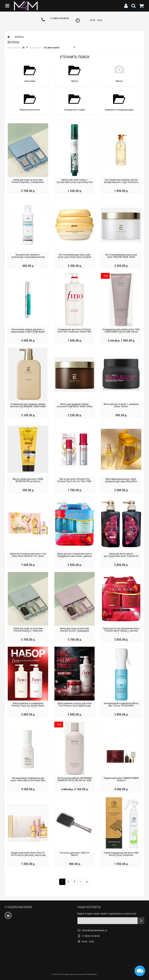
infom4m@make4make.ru (94, 930)
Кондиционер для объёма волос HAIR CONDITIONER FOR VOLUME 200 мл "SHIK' (121, 332)
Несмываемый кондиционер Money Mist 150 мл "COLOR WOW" (121, 705)
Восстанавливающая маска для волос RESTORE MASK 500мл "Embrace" (121, 257)
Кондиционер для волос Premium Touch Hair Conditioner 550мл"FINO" (74, 331)
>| (87, 882)
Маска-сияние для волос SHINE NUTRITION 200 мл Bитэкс (28, 480)
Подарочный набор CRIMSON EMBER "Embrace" (121, 779)
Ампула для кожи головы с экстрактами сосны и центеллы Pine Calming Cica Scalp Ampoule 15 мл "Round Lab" (75, 183)
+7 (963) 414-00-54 (60, 18)
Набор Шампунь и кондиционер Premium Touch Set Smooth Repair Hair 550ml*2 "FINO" (28, 706)
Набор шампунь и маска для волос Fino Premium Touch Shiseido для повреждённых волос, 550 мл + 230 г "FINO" (75, 707)
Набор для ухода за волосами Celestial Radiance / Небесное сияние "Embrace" (28, 631)
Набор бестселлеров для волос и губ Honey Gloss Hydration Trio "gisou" (28, 555)
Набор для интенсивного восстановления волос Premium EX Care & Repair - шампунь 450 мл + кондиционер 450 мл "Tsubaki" (121, 557)
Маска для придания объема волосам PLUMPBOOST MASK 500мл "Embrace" (75, 406)
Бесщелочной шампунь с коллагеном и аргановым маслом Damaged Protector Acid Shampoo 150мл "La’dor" (28, 258)
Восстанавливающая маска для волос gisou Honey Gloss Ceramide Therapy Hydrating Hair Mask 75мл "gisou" (75, 258)
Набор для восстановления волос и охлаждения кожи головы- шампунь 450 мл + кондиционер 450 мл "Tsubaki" (74, 557)
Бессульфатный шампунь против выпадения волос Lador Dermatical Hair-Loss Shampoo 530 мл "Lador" (121, 182)
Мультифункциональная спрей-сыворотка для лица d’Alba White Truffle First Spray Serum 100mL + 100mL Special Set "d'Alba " (121, 483)
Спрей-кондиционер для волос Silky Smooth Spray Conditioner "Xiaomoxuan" (121, 855)
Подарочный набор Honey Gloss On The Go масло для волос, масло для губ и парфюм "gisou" (28, 855)
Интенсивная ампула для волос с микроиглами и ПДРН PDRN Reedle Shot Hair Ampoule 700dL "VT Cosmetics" (28, 333)
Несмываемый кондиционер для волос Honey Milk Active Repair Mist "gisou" (28, 780)
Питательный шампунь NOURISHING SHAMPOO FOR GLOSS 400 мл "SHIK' (74, 779)
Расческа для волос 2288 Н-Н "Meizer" (74, 854)
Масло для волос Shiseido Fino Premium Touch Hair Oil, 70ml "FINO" (74, 480)
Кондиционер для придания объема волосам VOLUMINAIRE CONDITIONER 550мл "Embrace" (28, 406)
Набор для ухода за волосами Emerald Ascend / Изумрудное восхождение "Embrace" (74, 631)
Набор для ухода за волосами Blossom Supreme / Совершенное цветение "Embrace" (28, 182)
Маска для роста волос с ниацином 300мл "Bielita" (121, 405)
